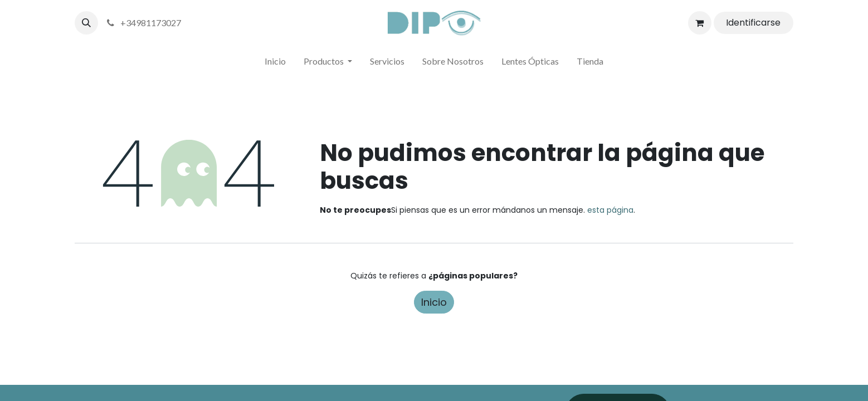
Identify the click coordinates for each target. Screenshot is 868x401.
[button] (86, 23)
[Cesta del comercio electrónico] (700, 23)
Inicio (434, 302)
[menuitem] (275, 63)
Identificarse (753, 23)
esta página (610, 210)
